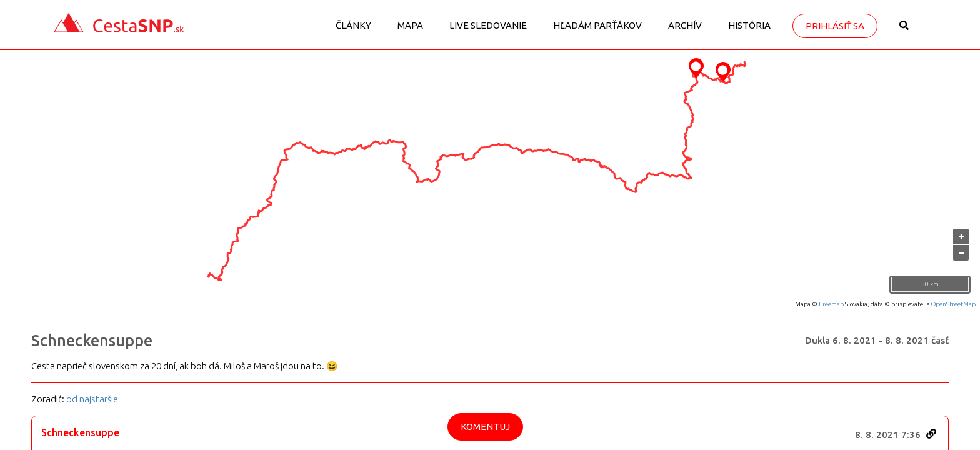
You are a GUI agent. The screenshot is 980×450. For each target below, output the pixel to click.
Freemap (831, 304)
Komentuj (485, 427)
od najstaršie (92, 399)
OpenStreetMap (953, 304)
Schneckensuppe (92, 341)
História (749, 25)
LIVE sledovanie (488, 25)
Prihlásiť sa (835, 26)
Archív (685, 25)
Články (353, 25)
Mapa (410, 25)
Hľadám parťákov (597, 25)
